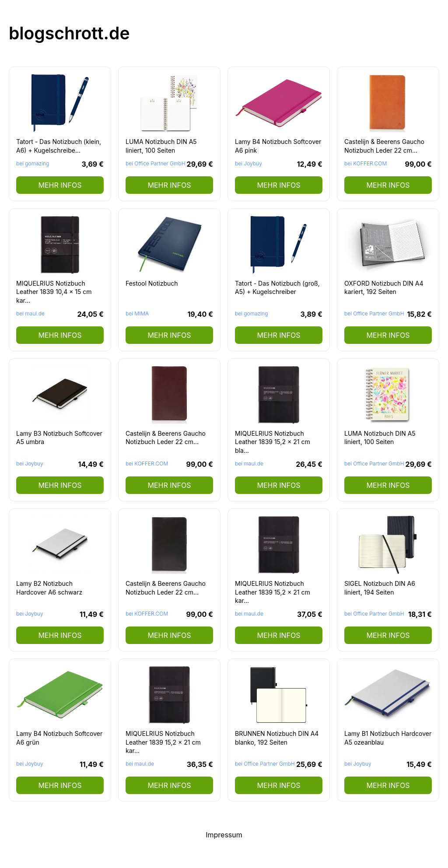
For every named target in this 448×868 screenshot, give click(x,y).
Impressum (224, 835)
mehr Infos (60, 185)
